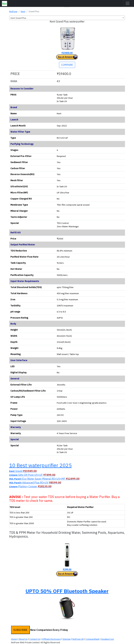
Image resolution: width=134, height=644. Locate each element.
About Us (23, 639)
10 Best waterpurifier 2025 (40, 465)
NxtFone (13, 11)
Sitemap (67, 639)
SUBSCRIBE (20, 630)
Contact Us (35, 639)
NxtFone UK (78, 639)
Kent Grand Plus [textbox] (18, 18)
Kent (23, 11)
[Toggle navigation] (128, 3)
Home (14, 639)
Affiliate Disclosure (51, 639)
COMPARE (67, 65)
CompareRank (92, 639)
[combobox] (67, 18)
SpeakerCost (107, 639)
